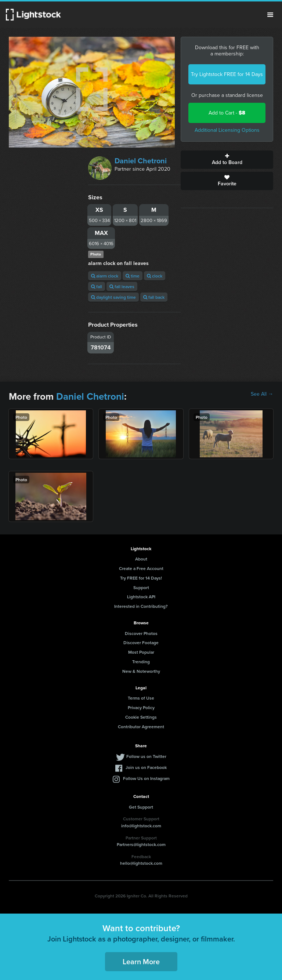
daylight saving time (113, 297)
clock (155, 276)
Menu (270, 15)
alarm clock (105, 276)
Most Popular (141, 652)
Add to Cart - (227, 113)
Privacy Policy (141, 707)
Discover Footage (141, 643)
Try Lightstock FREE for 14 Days (227, 74)
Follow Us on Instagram (146, 778)
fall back (154, 297)
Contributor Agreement (141, 727)
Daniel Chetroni (141, 161)
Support (141, 587)
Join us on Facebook (146, 767)
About (141, 559)
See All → (262, 394)
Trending (141, 662)
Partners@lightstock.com (141, 844)
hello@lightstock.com (141, 863)
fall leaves (122, 286)
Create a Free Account (141, 568)
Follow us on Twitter (146, 756)
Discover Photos (141, 633)
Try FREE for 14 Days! (141, 578)
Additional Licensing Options (227, 130)
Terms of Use (141, 698)
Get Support (141, 807)
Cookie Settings (141, 717)
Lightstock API (141, 597)
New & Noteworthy (141, 671)
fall (97, 286)
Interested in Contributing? (141, 606)
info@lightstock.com (141, 826)
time (133, 276)
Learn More (141, 961)
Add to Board (227, 160)
